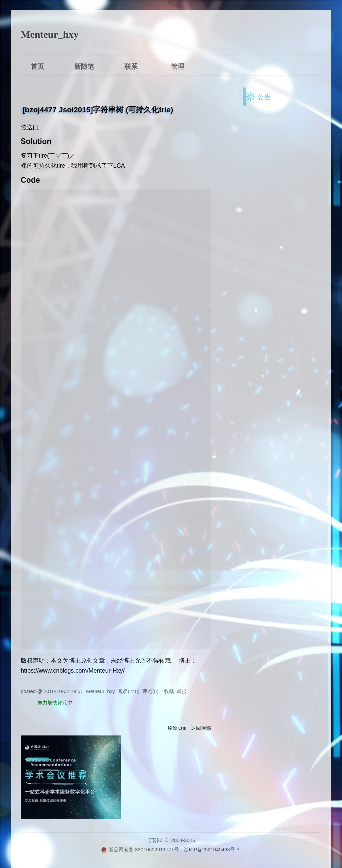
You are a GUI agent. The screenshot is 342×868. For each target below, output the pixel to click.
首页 (37, 66)
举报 (182, 691)
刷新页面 (178, 728)
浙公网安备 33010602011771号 (140, 849)
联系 (131, 66)
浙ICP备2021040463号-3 (212, 849)
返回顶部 (201, 728)
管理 (178, 66)
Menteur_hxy (50, 34)
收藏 (169, 691)
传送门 (30, 127)
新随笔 (84, 66)
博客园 (154, 840)
